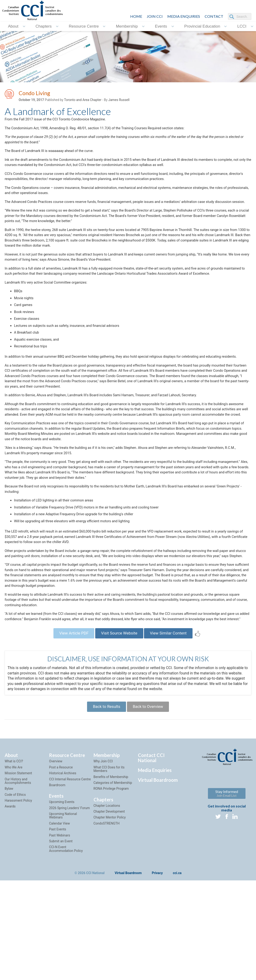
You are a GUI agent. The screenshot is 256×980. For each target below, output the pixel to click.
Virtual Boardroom (158, 876)
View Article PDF (69, 726)
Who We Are (14, 863)
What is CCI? (14, 857)
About (13, 26)
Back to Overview (150, 801)
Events (161, 26)
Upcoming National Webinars (63, 911)
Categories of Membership (113, 878)
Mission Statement (18, 869)
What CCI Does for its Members (109, 865)
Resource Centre (84, 26)
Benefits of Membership (111, 872)
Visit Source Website (119, 726)
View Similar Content (173, 726)
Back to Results (105, 801)
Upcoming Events (62, 898)
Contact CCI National (151, 854)
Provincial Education (202, 26)
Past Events (58, 925)
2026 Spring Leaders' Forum (69, 904)
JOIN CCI (155, 16)
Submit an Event (61, 937)
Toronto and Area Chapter (83, 101)
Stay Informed (227, 889)
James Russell (119, 101)
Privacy (157, 969)
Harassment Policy (18, 896)
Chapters (44, 26)
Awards (10, 902)
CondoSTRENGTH (107, 919)
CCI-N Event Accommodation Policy (66, 945)
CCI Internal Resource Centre (70, 875)
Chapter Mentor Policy (110, 913)
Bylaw (9, 884)
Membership (127, 26)
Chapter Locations (107, 901)
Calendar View (59, 919)
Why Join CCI (103, 857)
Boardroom (57, 881)
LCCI (242, 26)
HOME (136, 16)
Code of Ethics (15, 890)
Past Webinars (60, 931)
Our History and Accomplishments (18, 877)
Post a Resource (61, 863)
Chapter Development (109, 907)
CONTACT (214, 16)
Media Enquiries (184, 16)
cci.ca (177, 969)
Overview (56, 857)
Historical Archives (63, 869)
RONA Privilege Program (111, 884)
